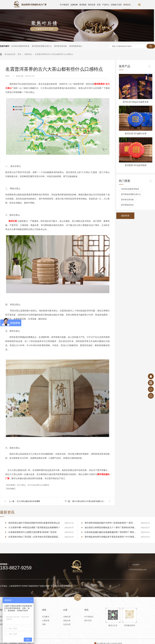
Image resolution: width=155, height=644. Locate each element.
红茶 (99, 5)
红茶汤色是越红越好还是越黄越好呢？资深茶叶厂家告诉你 (110, 532)
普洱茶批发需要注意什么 (42, 46)
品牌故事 (74, 5)
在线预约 (136, 565)
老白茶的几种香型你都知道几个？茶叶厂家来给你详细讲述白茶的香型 (110, 528)
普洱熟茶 (83, 5)
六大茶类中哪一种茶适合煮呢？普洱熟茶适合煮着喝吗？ (34, 528)
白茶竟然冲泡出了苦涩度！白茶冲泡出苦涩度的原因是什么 (34, 537)
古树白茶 (67, 617)
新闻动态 (28, 54)
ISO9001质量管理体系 (20, 46)
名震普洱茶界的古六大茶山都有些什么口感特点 (54, 54)
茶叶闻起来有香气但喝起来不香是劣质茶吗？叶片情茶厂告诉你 (110, 537)
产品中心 (106, 5)
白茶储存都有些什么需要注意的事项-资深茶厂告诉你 (32, 532)
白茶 (65, 610)
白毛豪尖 (46, 617)
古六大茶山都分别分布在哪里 (28, 501)
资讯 (86, 610)
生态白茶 (67, 624)
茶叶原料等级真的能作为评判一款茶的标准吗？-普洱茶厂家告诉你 (110, 523)
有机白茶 (67, 621)
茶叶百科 (88, 621)
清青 (44, 624)
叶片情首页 (64, 5)
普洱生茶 (92, 5)
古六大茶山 (21, 485)
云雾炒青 (46, 621)
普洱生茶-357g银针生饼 (136, 134)
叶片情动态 (89, 617)
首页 (20, 54)
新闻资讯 (127, 5)
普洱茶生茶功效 (60, 46)
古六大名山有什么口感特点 (38, 485)
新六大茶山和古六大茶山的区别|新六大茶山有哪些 (89, 501)
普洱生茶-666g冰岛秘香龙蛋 (136, 102)
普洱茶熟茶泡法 (76, 46)
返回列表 (125, 216)
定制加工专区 (116, 5)
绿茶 (44, 610)
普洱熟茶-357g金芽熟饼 (136, 165)
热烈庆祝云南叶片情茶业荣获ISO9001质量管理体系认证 (34, 523)
